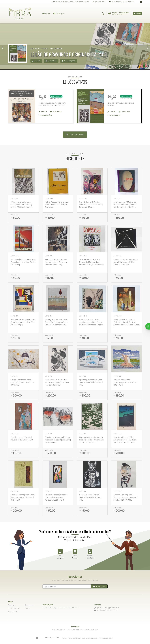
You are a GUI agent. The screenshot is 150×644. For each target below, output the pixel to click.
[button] (2, 48)
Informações (69, 61)
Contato (28, 608)
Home (46, 13)
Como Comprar (14, 608)
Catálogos (59, 13)
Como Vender (13, 612)
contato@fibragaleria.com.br (122, 2)
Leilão (36, 61)
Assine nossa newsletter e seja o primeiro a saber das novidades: (75, 580)
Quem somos (30, 605)
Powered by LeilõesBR (106, 638)
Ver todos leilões (75, 135)
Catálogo (51, 61)
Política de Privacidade (90, 638)
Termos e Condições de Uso (71, 638)
